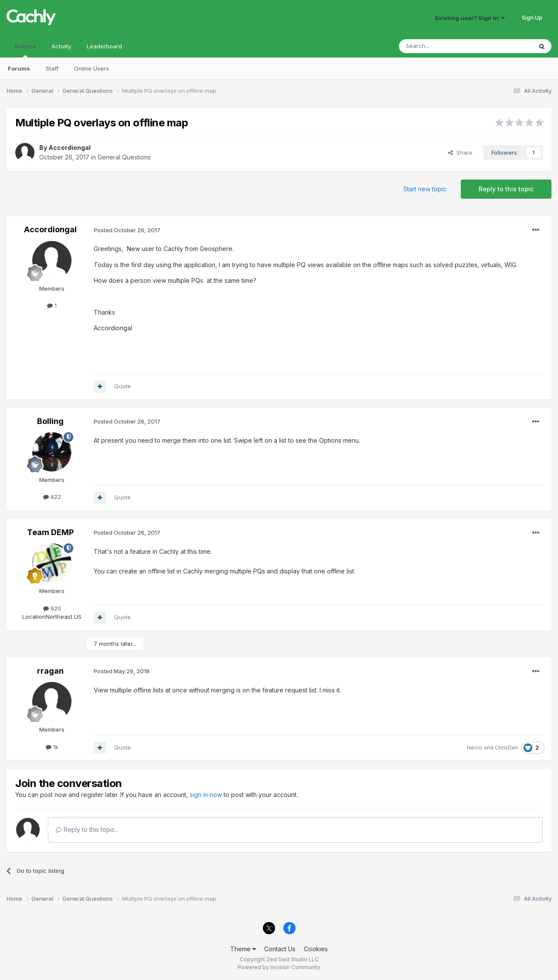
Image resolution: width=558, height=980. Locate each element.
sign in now (206, 795)
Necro (475, 748)
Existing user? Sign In (470, 18)
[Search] (443, 46)
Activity (61, 46)
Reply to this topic (506, 189)
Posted (127, 230)
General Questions (124, 157)
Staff (52, 68)
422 (52, 497)
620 (52, 608)
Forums (19, 68)
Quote (122, 386)
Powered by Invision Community (279, 967)
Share (460, 153)
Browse (25, 50)
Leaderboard (104, 46)
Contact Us (280, 949)
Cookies (316, 949)
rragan (50, 671)
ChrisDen (507, 748)
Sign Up (532, 17)
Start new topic (425, 189)
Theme (243, 949)
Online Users (92, 68)
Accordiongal (70, 148)
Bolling (50, 421)
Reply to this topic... (87, 829)
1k (52, 747)
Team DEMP (50, 532)
